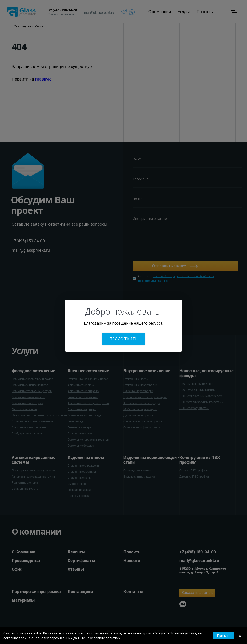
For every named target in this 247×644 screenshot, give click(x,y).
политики (113, 638)
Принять (224, 636)
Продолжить (123, 339)
